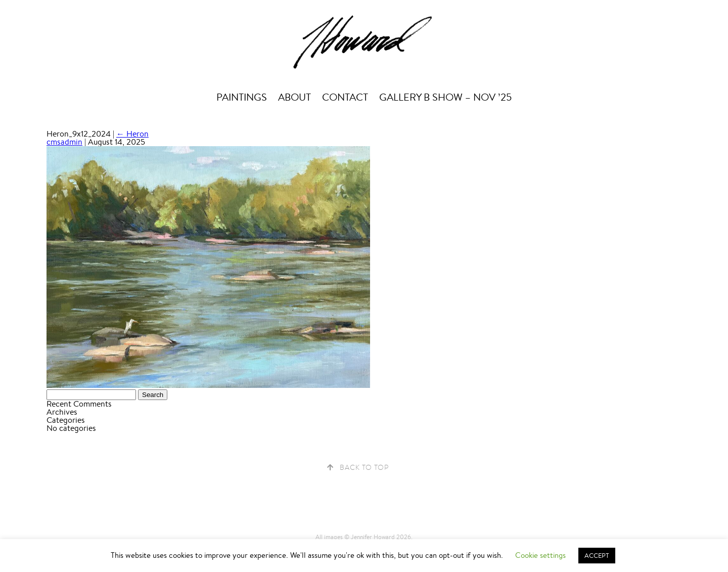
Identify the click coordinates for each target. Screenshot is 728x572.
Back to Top (364, 467)
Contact (345, 97)
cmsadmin (64, 142)
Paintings (242, 97)
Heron (132, 134)
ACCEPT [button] (597, 556)
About (294, 97)
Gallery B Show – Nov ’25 (445, 97)
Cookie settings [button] (540, 555)
